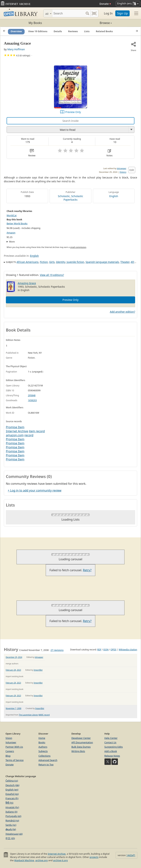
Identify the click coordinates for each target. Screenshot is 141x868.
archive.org (41, 860)
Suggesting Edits (114, 747)
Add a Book (111, 751)
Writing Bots (78, 751)
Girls (52, 262)
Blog (8, 756)
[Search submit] (87, 13)
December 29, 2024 (14, 657)
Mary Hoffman (16, 49)
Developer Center (81, 738)
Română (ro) (12, 820)
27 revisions (57, 650)
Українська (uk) (14, 834)
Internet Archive (17, 431)
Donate (105, 4)
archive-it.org (60, 860)
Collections (45, 756)
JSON (106, 650)
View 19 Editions (38, 31)
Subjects (43, 751)
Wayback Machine (24, 860)
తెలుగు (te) (11, 829)
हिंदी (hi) (9, 803)
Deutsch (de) (12, 785)
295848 (32, 395)
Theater (125, 262)
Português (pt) (13, 816)
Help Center (111, 738)
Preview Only (73, 112)
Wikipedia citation (128, 650)
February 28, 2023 (13, 670)
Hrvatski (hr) (12, 807)
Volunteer (11, 742)
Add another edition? (122, 312)
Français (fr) (12, 798)
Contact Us (110, 742)
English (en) (12, 790)
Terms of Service (15, 760)
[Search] (68, 13)
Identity (61, 262)
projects (94, 857)
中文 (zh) (10, 838)
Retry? (87, 570)
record (29, 435)
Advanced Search (48, 760)
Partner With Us (14, 747)
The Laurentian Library (29, 715)
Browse (91, 23)
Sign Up (122, 13)
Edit (132, 170)
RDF (99, 650)
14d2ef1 (131, 855)
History (123, 172)
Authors (43, 747)
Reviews (73, 31)
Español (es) (12, 794)
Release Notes (112, 756)
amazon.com (15, 435)
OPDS (113, 650)
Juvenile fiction (75, 262)
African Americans (27, 262)
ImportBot (38, 670)
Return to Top (46, 765)
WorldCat (12, 215)
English (114, 196)
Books (42, 742)
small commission (78, 247)
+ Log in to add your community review (35, 490)
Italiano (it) (11, 812)
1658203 (32, 400)
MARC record (44, 715)
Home (42, 738)
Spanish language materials (102, 262)
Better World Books (17, 224)
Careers (10, 751)
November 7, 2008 (13, 708)
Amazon (11, 233)
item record (37, 431)
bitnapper (122, 168)
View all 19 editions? (52, 275)
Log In (108, 13)
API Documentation (82, 742)
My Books (35, 23)
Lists (87, 31)
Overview (16, 31)
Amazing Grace (27, 283)
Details (58, 31)
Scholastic (64, 196)
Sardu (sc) (11, 825)
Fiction (44, 262)
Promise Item (15, 427)
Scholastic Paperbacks (73, 198)
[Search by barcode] (94, 13)
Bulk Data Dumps (81, 747)
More (12, 242)
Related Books (104, 31)
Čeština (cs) (12, 781)
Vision (9, 738)
